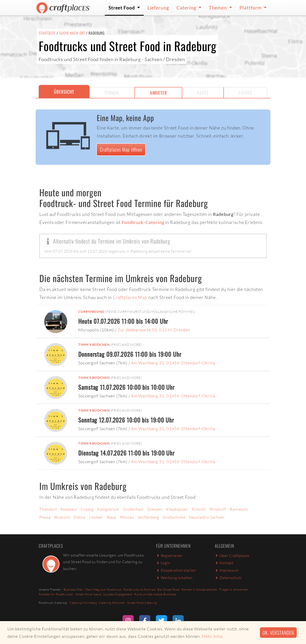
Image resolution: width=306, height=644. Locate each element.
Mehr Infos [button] (212, 636)
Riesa (112, 517)
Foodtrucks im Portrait (140, 589)
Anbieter (158, 93)
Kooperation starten (176, 570)
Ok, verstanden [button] (278, 633)
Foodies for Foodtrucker (56, 594)
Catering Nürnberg (83, 603)
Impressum (227, 570)
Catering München (112, 603)
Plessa (45, 517)
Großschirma (174, 517)
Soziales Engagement (118, 594)
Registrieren (169, 556)
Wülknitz (62, 517)
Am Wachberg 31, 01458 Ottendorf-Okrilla (173, 363)
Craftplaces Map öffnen (121, 149)
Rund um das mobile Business (155, 594)
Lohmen (96, 517)
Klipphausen (177, 509)
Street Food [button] (122, 8)
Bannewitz (239, 509)
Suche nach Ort (72, 33)
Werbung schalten (174, 578)
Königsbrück (108, 509)
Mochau (127, 517)
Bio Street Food (169, 589)
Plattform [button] (251, 8)
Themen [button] (218, 8)
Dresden (155, 509)
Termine (112, 93)
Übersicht (64, 92)
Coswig (87, 509)
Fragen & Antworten (234, 589)
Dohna (80, 517)
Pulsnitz (199, 509)
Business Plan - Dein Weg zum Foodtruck (93, 589)
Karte (203, 93)
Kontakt (224, 563)
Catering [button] (187, 8)
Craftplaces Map (130, 297)
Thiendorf (48, 509)
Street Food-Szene (88, 594)
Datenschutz (228, 578)
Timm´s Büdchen (94, 344)
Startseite (47, 33)
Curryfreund (91, 311)
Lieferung (158, 8)
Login (163, 563)
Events (245, 93)
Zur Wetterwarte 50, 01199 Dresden (154, 330)
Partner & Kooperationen (199, 589)
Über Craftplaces (232, 556)
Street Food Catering (142, 603)
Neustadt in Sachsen (207, 517)
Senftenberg (148, 517)
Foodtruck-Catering (143, 222)
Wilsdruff (218, 509)
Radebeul (69, 509)
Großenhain (133, 509)
